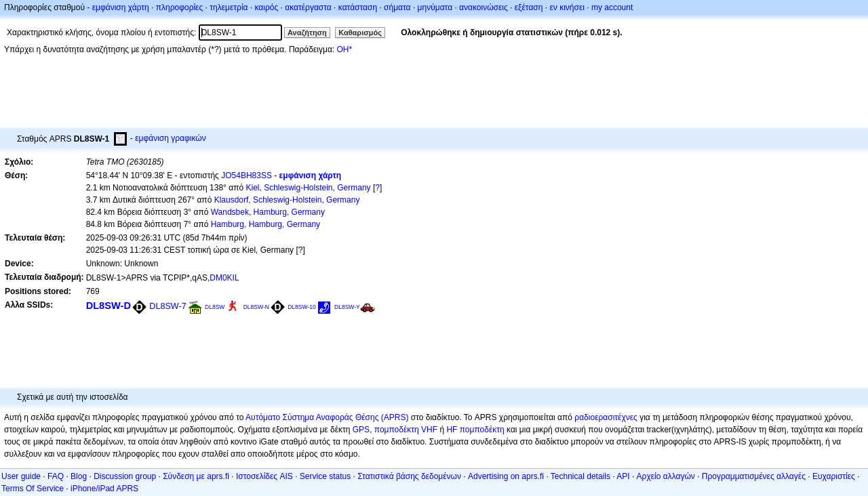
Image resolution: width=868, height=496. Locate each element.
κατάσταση (358, 7)
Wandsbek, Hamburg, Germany (268, 212)
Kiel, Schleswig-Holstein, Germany (308, 188)
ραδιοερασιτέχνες (606, 417)
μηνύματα (435, 7)
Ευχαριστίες (834, 476)
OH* (344, 49)
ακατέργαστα (308, 7)
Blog (79, 476)
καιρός (267, 7)
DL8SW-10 (302, 307)
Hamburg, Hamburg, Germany (265, 224)
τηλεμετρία (229, 7)
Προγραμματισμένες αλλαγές (754, 476)
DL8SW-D (108, 306)
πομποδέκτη (482, 430)
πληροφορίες (180, 7)
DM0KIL (224, 278)
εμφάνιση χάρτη (121, 7)
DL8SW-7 (167, 306)
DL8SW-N (256, 307)
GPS (361, 430)
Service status (325, 476)
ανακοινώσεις (484, 7)
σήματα (397, 7)
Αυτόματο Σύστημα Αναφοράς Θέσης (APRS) (327, 417)
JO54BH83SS (246, 175)
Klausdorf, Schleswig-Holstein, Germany (287, 200)
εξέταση (529, 7)
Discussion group (125, 476)
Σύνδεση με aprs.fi (196, 476)
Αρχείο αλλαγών (666, 476)
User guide (21, 476)
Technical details (580, 476)
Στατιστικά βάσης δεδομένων (409, 476)
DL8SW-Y (347, 307)
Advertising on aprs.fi (506, 476)
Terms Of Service (33, 489)
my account (612, 7)
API (623, 476)
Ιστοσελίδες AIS (264, 476)
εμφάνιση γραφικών (171, 138)
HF (452, 430)
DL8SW (215, 307)
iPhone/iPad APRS (104, 489)
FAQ (56, 476)
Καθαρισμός (360, 33)
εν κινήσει (567, 7)
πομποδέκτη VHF (406, 430)
